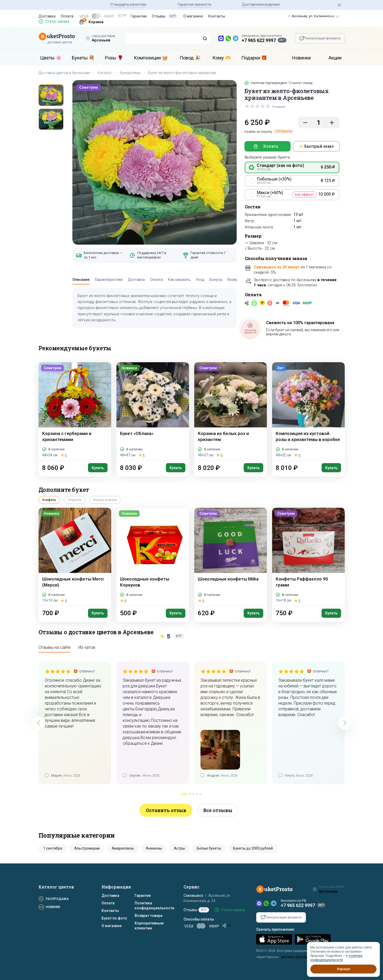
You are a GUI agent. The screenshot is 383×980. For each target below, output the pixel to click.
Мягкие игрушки (105, 500)
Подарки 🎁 (254, 58)
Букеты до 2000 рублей (253, 848)
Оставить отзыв (166, 810)
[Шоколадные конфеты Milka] (231, 557)
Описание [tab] (81, 280)
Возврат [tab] (235, 280)
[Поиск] (205, 38)
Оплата (67, 16)
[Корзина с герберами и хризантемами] (75, 411)
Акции (335, 58)
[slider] (258, 106)
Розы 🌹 (114, 58)
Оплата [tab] (156, 280)
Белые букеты (209, 848)
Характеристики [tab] (109, 280)
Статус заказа (57, 21)
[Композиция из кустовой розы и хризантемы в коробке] (308, 411)
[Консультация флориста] (320, 38)
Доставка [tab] (136, 280)
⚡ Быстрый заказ (316, 146)
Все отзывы (218, 810)
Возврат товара (149, 916)
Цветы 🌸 (51, 58)
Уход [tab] (200, 280)
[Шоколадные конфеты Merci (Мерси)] (75, 557)
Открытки (75, 500)
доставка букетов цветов (300, 957)
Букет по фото (114, 918)
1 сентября (53, 848)
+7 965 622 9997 (259, 40)
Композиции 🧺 (151, 58)
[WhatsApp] (266, 903)
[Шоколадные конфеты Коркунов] (153, 557)
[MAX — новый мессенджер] (221, 38)
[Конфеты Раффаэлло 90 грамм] (308, 557)
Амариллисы (123, 848)
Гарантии (139, 16)
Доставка (47, 16)
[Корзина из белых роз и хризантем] (231, 411)
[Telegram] (274, 903)
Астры (179, 848)
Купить (271, 146)
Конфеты (49, 500)
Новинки (302, 58)
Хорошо (344, 969)
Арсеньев (101, 40)
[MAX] (259, 903)
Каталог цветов (56, 887)
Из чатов (87, 647)
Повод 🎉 (190, 58)
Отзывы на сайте (55, 647)
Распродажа (57, 899)
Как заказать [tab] (179, 280)
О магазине (193, 16)
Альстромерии (87, 848)
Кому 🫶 (222, 58)
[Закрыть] (339, 5)
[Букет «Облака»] (153, 411)
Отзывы (165, 16)
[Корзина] (89, 21)
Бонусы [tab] (216, 280)
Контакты (217, 16)
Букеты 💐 (83, 58)
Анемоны (154, 848)
